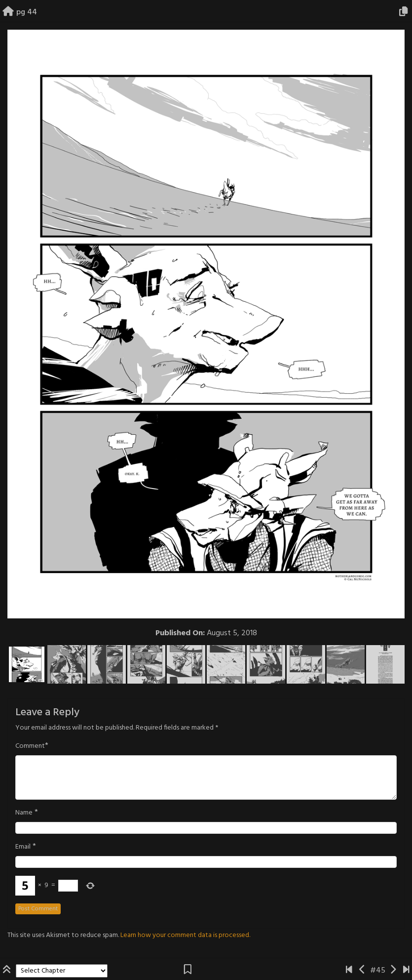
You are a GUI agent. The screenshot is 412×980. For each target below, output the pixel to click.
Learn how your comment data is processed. (185, 935)
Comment (30, 746)
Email (23, 847)
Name (24, 813)
